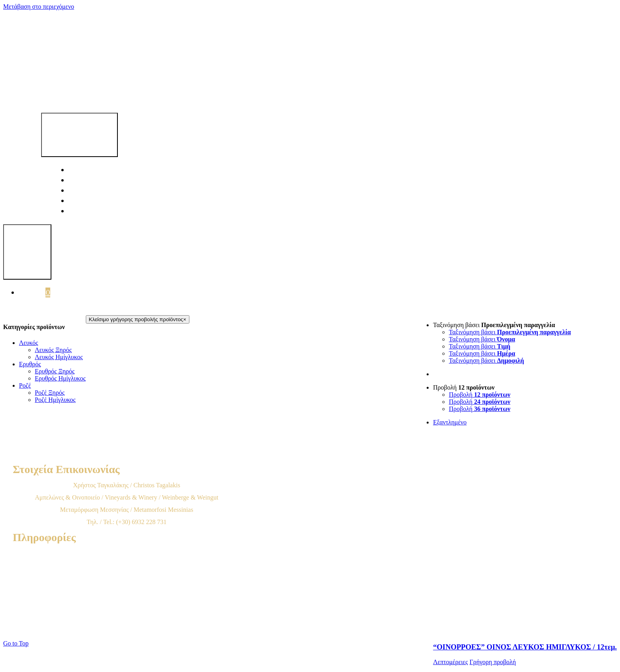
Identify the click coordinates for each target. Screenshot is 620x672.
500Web (247, 628)
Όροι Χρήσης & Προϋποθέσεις (126, 553)
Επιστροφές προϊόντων (127, 602)
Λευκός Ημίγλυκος (59, 357)
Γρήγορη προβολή (492, 662)
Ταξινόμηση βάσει (494, 325)
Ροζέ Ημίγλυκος (55, 400)
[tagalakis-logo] (250, 93)
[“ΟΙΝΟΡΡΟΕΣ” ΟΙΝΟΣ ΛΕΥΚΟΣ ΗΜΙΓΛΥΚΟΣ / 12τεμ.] (525, 527)
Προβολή (464, 387)
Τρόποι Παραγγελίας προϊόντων (127, 565)
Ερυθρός (30, 364)
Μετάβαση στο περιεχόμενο (39, 7)
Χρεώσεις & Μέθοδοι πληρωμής (127, 578)
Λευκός (28, 343)
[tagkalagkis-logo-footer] (251, 455)
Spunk (301, 628)
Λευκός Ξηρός (53, 350)
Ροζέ (25, 385)
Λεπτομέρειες (450, 662)
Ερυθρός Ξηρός (55, 371)
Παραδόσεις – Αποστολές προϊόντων (127, 590)
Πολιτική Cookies (127, 614)
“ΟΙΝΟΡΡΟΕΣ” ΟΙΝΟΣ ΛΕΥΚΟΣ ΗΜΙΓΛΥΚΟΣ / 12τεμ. (525, 647)
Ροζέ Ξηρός (50, 393)
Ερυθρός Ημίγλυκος (60, 378)
